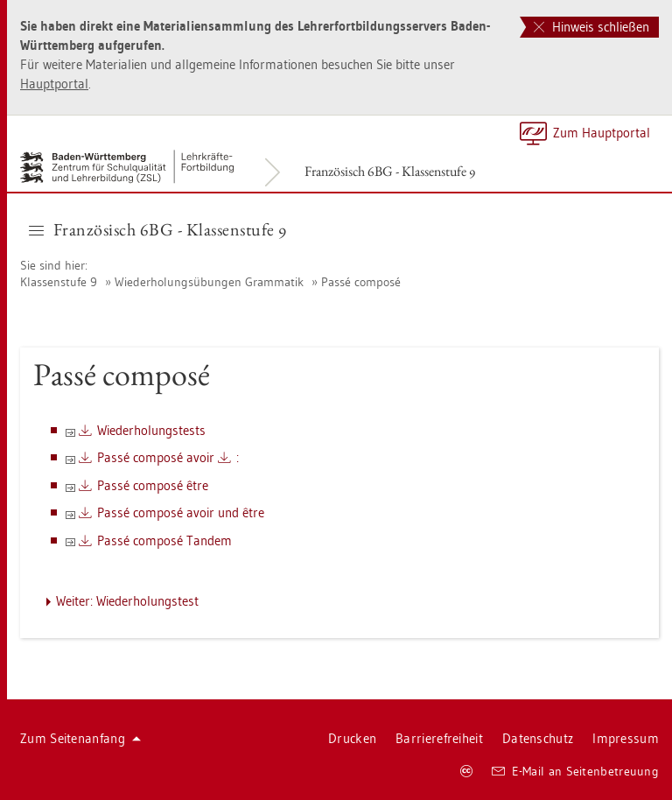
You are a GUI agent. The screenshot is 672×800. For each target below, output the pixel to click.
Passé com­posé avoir (156, 457)
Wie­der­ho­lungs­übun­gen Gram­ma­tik (209, 282)
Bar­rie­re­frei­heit (439, 738)
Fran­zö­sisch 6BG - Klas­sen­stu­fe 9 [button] (158, 229)
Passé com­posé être (153, 485)
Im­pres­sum (626, 738)
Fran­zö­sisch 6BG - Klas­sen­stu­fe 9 (390, 171)
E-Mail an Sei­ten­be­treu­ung (575, 771)
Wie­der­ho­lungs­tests (151, 430)
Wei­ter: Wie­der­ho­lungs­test (127, 601)
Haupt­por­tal (54, 84)
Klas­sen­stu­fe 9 (59, 282)
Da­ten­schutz (538, 738)
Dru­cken (352, 738)
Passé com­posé (361, 282)
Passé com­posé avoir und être (181, 512)
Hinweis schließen (591, 27)
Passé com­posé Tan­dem (164, 540)
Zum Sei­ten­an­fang (80, 738)
